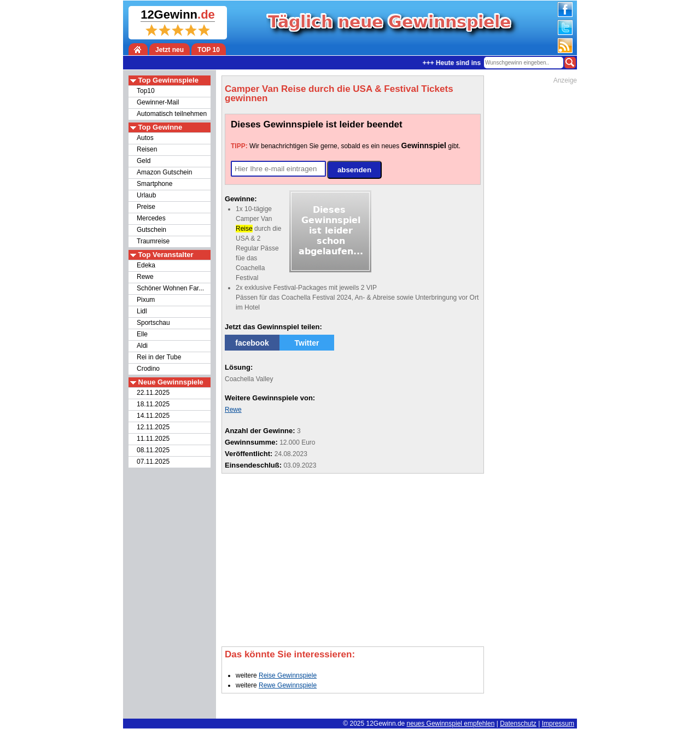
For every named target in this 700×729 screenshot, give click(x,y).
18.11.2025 (153, 404)
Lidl (142, 311)
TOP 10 (209, 50)
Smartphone (154, 184)
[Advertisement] (431, 234)
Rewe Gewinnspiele (288, 685)
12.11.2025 (153, 427)
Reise (244, 229)
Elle (142, 334)
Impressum (558, 724)
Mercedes (151, 218)
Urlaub (146, 195)
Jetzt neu (170, 50)
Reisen (147, 149)
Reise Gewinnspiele (288, 675)
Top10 (146, 91)
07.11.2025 (153, 462)
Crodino (148, 369)
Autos (145, 138)
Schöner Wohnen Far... (170, 288)
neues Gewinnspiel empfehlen (451, 724)
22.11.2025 (153, 393)
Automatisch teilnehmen (172, 114)
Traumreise (153, 241)
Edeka (146, 265)
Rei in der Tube (159, 357)
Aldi (142, 346)
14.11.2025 (153, 416)
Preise (146, 207)
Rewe (145, 277)
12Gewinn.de (386, 724)
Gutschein (151, 230)
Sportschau (153, 323)
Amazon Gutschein (164, 172)
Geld (144, 161)
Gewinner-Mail (158, 102)
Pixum (146, 300)
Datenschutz (518, 724)
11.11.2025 (153, 439)
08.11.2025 (153, 450)
